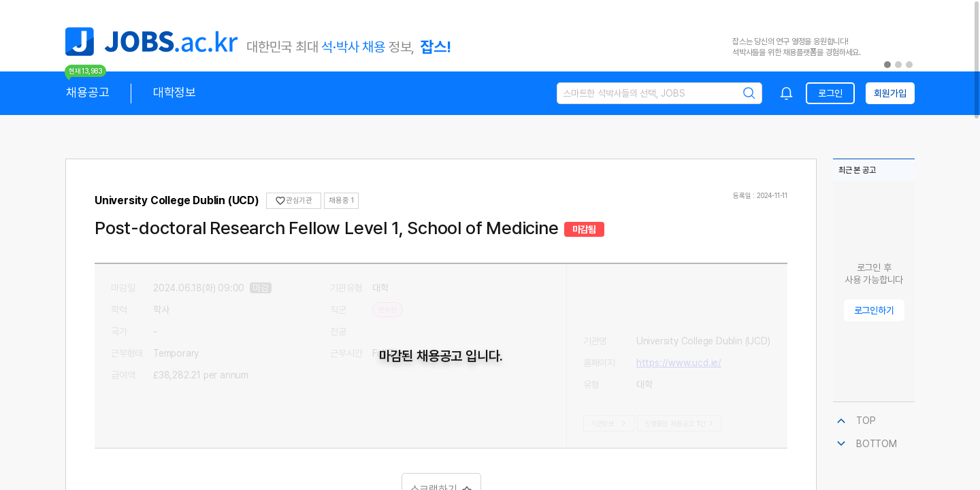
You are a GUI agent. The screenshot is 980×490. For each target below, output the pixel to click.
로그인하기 (874, 310)
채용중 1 (341, 200)
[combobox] (787, 93)
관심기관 (294, 201)
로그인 (830, 93)
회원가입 (890, 93)
